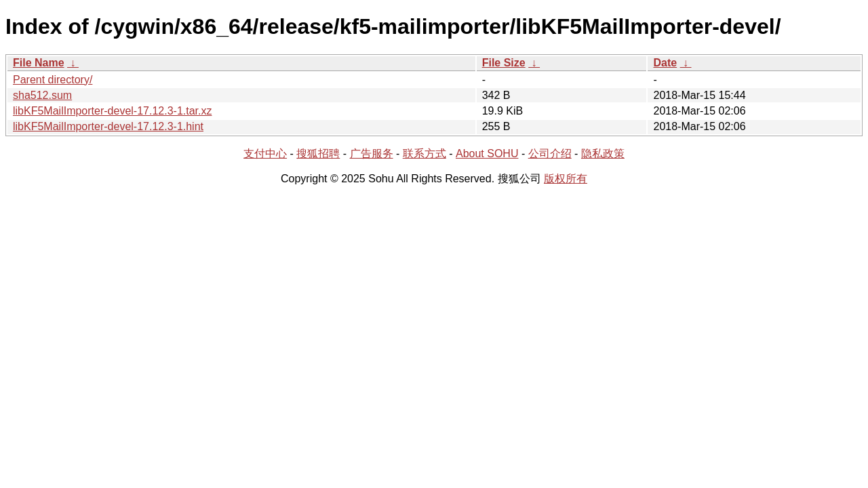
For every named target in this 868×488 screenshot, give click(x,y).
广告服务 (372, 154)
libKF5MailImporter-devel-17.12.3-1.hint (108, 126)
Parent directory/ (53, 80)
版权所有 (566, 179)
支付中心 (265, 154)
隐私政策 (603, 154)
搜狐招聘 (318, 154)
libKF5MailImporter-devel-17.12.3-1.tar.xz (112, 111)
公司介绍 (550, 154)
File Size (504, 63)
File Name (39, 63)
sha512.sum (42, 95)
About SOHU (487, 154)
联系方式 (425, 154)
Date (665, 63)
